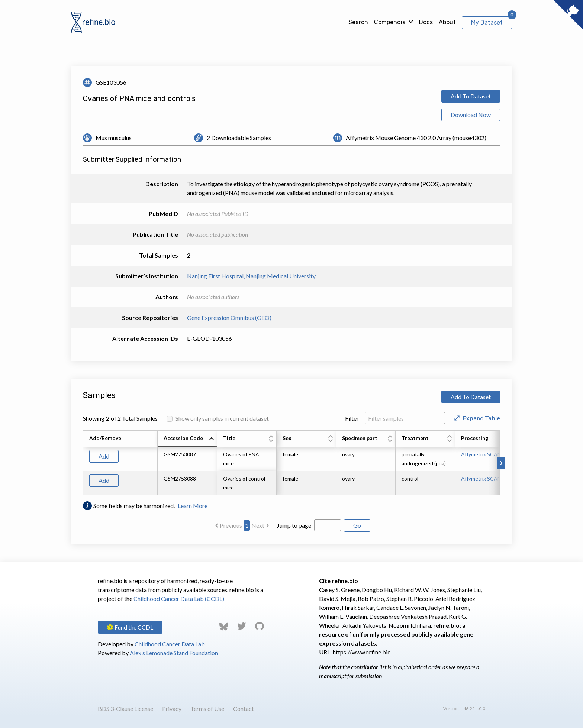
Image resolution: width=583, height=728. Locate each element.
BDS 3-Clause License (125, 708)
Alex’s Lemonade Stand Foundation (174, 653)
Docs (426, 22)
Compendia (390, 22)
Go (357, 525)
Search (358, 22)
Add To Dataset (471, 96)
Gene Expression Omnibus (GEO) (229, 318)
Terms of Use (207, 708)
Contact (244, 708)
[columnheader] (187, 439)
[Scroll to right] (501, 463)
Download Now (471, 115)
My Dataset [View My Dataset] (487, 22)
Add (104, 456)
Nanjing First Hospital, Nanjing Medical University (251, 276)
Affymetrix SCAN (481, 454)
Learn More (193, 506)
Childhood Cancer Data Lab (170, 644)
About (447, 22)
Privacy (172, 708)
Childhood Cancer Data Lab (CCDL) (179, 598)
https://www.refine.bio (362, 652)
